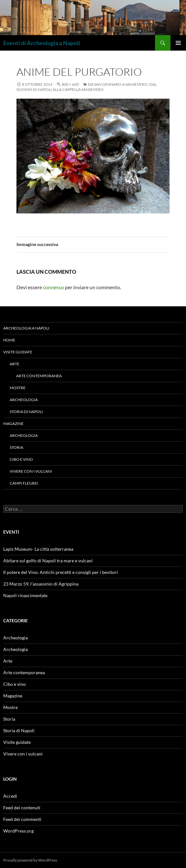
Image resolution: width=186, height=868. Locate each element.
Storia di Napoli (26, 412)
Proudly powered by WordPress (30, 860)
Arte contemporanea (39, 376)
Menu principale (178, 43)
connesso (53, 287)
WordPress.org (18, 831)
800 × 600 (70, 84)
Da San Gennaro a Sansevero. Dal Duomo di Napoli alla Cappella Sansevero (87, 87)
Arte (15, 364)
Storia (16, 447)
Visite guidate (18, 352)
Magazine (13, 424)
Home (9, 340)
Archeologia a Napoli (26, 328)
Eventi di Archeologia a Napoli (42, 43)
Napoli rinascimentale (25, 595)
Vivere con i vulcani (31, 471)
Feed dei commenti (22, 819)
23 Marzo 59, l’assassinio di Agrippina (41, 584)
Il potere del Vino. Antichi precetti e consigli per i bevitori (61, 572)
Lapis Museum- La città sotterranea (38, 549)
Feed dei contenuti (22, 808)
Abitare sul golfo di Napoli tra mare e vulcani (48, 561)
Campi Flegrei (24, 483)
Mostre (18, 388)
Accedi (10, 796)
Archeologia (24, 400)
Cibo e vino (21, 459)
